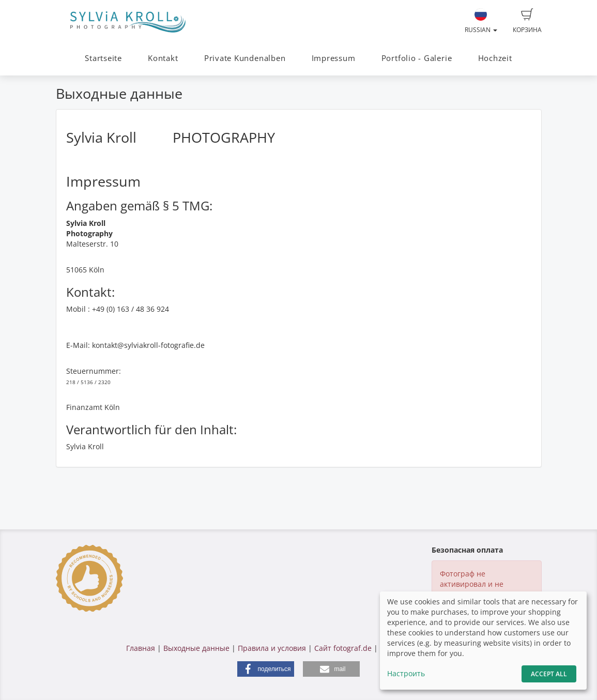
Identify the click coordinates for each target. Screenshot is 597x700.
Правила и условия (272, 648)
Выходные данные (196, 648)
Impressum (334, 58)
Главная (141, 648)
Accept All (549, 674)
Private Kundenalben (245, 58)
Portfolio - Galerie (417, 58)
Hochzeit (495, 58)
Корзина (527, 21)
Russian (481, 21)
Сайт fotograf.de (343, 648)
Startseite (103, 58)
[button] (266, 669)
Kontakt (163, 58)
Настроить (406, 673)
